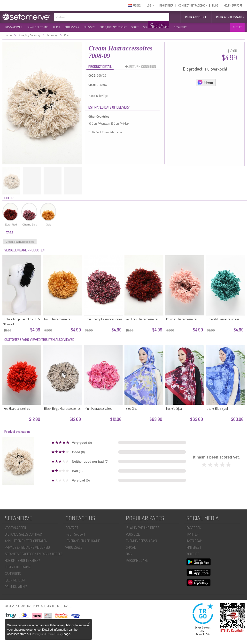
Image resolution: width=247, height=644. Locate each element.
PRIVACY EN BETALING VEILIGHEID (27, 547)
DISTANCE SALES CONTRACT (24, 534)
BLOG (215, 5)
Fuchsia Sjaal (174, 408)
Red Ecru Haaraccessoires (142, 319)
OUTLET (237, 27)
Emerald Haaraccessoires (223, 319)
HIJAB (56, 27)
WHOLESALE (74, 547)
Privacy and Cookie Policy (47, 634)
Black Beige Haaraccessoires (62, 408)
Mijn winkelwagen (230, 17)
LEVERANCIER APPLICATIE (83, 541)
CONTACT (72, 528)
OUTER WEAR (72, 27)
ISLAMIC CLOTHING (38, 27)
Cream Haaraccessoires (20, 242)
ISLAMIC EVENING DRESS (143, 528)
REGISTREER (166, 5)
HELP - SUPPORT (233, 5)
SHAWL (131, 547)
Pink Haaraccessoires (98, 408)
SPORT (135, 27)
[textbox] (101, 17)
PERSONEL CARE (137, 560)
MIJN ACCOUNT (196, 17)
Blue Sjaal (132, 408)
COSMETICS (181, 27)
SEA (145, 27)
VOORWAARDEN (15, 528)
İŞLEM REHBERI (15, 580)
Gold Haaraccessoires (58, 319)
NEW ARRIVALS (14, 27)
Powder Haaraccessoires (182, 319)
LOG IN (150, 5)
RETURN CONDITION (142, 67)
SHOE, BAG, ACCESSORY (113, 27)
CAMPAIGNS (13, 574)
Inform (205, 82)
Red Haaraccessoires (16, 408)
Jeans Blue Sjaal (217, 408)
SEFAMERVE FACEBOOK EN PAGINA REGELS (34, 554)
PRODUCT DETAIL (100, 67)
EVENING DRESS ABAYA (142, 541)
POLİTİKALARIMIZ (16, 587)
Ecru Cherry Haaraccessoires (103, 319)
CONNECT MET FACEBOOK (193, 5)
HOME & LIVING (161, 27)
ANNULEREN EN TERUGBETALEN (26, 541)
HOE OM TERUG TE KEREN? (22, 560)
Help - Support (75, 534)
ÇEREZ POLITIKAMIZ (18, 567)
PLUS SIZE (89, 27)
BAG (129, 554)
